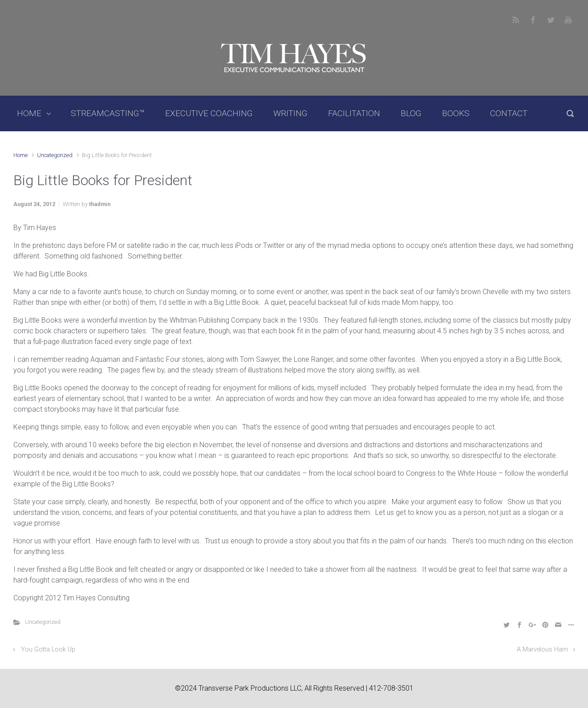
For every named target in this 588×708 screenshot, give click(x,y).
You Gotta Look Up (48, 649)
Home (20, 155)
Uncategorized (55, 155)
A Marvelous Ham (542, 649)
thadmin (100, 204)
